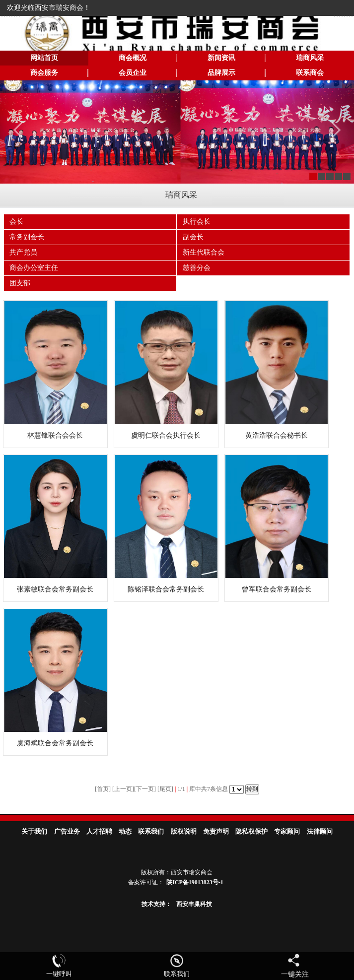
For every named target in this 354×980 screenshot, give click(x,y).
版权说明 (184, 831)
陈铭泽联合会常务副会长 (166, 589)
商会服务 (44, 73)
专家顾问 (287, 831)
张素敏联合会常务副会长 (55, 589)
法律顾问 (320, 831)
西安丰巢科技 (194, 904)
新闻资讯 (221, 58)
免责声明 (216, 831)
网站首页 (44, 58)
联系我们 (151, 831)
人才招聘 (99, 831)
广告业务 (67, 831)
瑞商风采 (310, 58)
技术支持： (156, 904)
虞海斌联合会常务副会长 (55, 743)
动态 (125, 831)
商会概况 (133, 58)
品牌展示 (221, 73)
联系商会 (310, 73)
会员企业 (133, 73)
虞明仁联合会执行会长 (166, 435)
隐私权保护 (251, 831)
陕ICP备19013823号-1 (195, 882)
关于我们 (34, 831)
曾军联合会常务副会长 (277, 589)
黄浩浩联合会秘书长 (277, 435)
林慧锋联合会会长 (55, 435)
